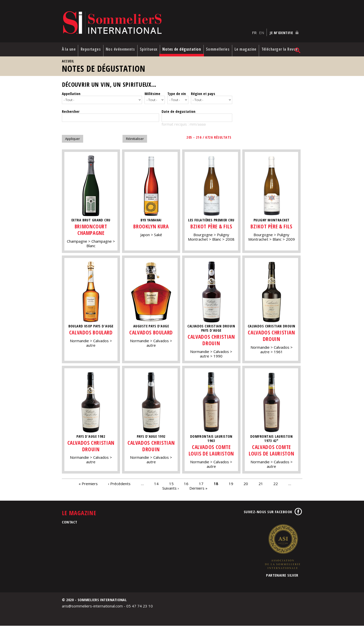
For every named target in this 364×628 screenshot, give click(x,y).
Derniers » (198, 490)
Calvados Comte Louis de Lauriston (212, 452)
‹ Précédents (119, 486)
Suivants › (171, 490)
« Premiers (88, 486)
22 (276, 486)
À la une (65, 50)
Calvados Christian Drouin (212, 342)
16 (186, 486)
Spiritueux (150, 47)
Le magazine (246, 50)
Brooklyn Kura (152, 229)
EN (262, 30)
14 (156, 486)
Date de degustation (178, 113)
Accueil (68, 64)
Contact (70, 524)
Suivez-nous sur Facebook (268, 514)
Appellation (71, 96)
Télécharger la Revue (276, 50)
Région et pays (203, 96)
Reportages (91, 47)
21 (261, 486)
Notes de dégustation (176, 50)
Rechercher (71, 113)
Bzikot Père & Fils (212, 229)
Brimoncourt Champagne (91, 232)
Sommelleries (219, 47)
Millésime (152, 96)
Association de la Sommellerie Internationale (282, 549)
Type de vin (177, 96)
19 (231, 486)
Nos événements (118, 50)
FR (254, 30)
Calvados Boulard (91, 334)
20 (246, 486)
